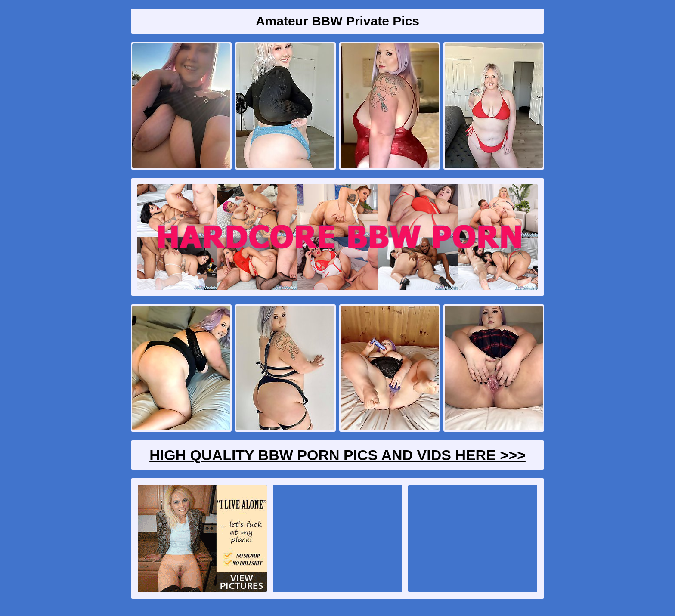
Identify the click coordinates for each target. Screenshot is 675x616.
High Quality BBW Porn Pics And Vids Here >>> (337, 455)
